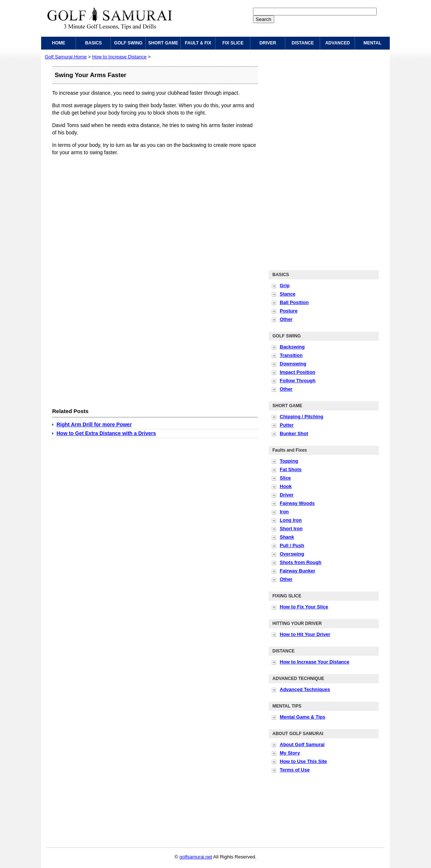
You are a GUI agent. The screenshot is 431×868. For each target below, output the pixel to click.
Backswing (292, 347)
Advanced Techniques (305, 689)
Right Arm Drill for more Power (94, 424)
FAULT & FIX (198, 43)
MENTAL (372, 43)
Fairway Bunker (298, 571)
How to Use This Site (303, 761)
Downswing (293, 364)
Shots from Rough (300, 562)
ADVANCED (338, 43)
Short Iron (291, 529)
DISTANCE (303, 43)
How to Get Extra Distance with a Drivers (106, 433)
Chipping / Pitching (301, 417)
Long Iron (291, 520)
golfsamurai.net (196, 857)
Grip (285, 285)
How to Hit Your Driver (305, 634)
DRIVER (268, 43)
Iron (284, 512)
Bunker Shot (294, 433)
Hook (286, 486)
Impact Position (298, 372)
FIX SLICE (233, 43)
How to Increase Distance (119, 57)
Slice (285, 478)
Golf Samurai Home (66, 57)
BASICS (93, 43)
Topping (289, 461)
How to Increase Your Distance (315, 662)
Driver (287, 495)
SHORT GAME (163, 43)
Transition (291, 355)
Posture (289, 311)
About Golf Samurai (302, 744)
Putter (287, 425)
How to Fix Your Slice (304, 607)
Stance (288, 294)
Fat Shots (291, 469)
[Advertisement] (114, 213)
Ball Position (294, 302)
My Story (290, 753)
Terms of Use (295, 770)
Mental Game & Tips (303, 717)
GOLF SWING (128, 43)
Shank (287, 537)
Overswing (292, 554)
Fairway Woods (297, 503)
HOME (59, 43)
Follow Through (298, 381)
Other (286, 319)
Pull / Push (292, 545)
